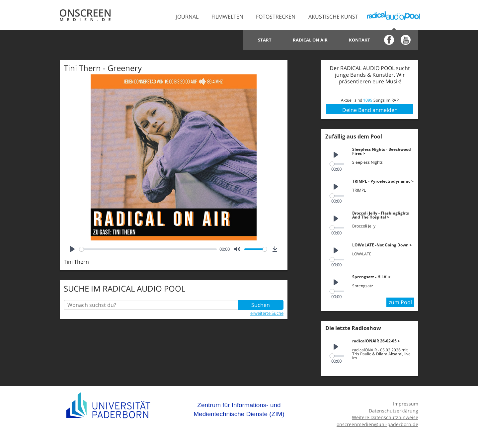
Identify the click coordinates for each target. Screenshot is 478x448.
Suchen (261, 305)
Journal (187, 17)
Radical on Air (310, 40)
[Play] (72, 249)
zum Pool (400, 302)
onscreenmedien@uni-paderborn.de (377, 424)
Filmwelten (227, 17)
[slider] (148, 249)
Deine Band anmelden (370, 110)
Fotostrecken (276, 17)
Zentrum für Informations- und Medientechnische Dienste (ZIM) (239, 410)
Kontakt (359, 40)
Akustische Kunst (333, 17)
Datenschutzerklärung (394, 411)
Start (265, 40)
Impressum (406, 404)
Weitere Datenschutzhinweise (385, 417)
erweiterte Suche (267, 313)
